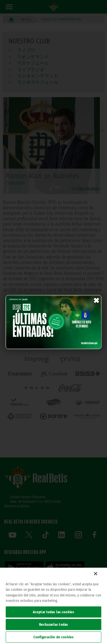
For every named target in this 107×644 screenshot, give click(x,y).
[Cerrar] (96, 574)
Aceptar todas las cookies (53, 612)
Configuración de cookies (53, 637)
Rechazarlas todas (53, 624)
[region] (53, 606)
